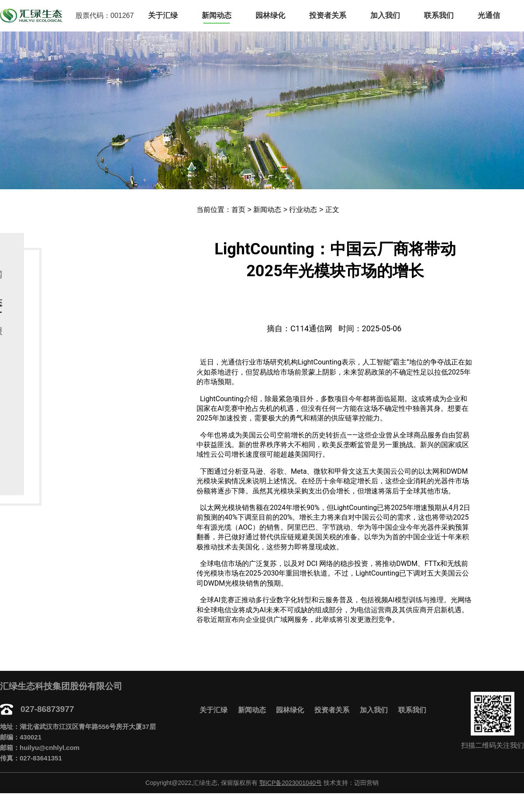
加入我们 (385, 16)
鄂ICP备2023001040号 (291, 783)
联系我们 (439, 16)
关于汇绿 (163, 16)
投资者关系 (328, 16)
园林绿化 (270, 16)
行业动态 (303, 210)
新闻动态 (217, 16)
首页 (238, 210)
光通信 (489, 16)
